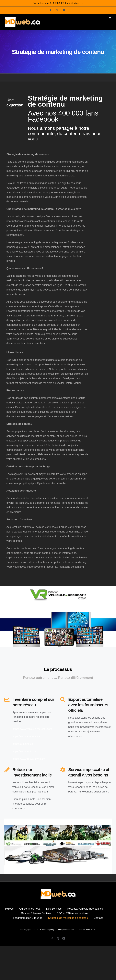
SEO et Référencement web (73, 913)
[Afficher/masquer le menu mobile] (110, 18)
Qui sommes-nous (30, 909)
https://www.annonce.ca (26, 736)
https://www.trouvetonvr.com (29, 759)
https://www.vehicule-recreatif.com (32, 729)
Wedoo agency (48, 930)
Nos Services (54, 909)
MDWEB (92, 930)
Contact (98, 918)
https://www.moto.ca (24, 751)
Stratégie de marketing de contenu (68, 918)
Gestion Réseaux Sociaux (36, 913)
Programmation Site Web (28, 918)
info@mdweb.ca (75, 3)
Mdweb (9, 909)
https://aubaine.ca (23, 744)
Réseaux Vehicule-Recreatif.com (86, 909)
